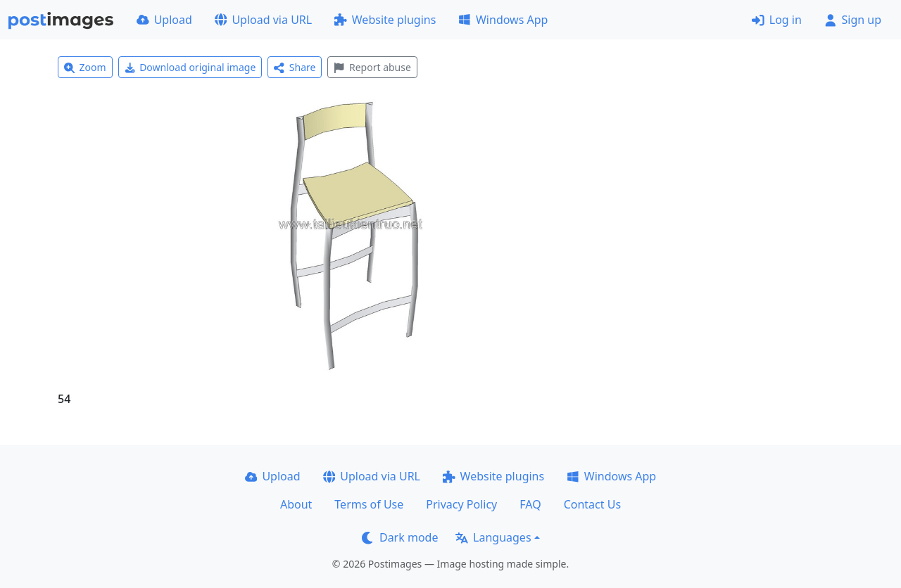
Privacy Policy (461, 504)
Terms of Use (369, 504)
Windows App (503, 20)
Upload (164, 20)
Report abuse (372, 67)
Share (295, 67)
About (296, 504)
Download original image (190, 67)
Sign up (853, 20)
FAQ (530, 504)
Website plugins (385, 20)
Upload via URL (263, 20)
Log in (777, 20)
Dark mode (400, 537)
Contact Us (592, 504)
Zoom (85, 67)
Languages (493, 537)
